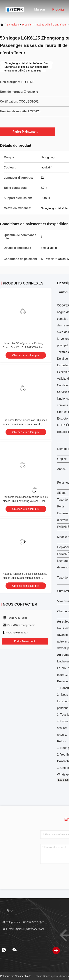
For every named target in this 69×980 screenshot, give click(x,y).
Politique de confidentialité (16, 976)
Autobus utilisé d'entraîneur (51, 25)
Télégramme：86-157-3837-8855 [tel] (24, 922)
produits (27, 25)
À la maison (12, 25)
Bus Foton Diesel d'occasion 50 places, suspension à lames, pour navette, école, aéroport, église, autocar (25, 424)
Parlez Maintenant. (28, 132)
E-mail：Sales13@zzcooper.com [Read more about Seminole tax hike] (23, 929)
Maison (40, 9)
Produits (58, 9)
